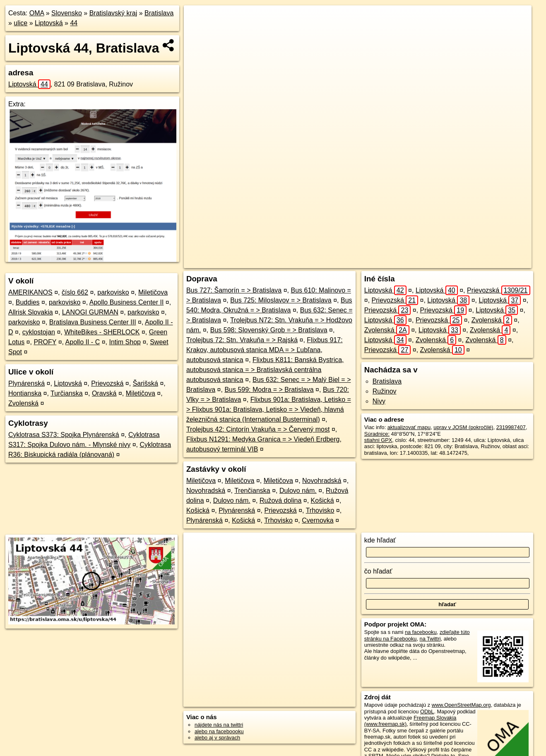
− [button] (198, 32)
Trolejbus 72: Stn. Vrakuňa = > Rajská (242, 340)
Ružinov (385, 391)
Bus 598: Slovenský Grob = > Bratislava (269, 330)
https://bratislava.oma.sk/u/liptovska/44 (487, 262)
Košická (322, 500)
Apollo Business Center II (127, 302)
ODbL (427, 712)
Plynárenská (26, 383)
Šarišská (146, 383)
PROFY (45, 342)
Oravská (104, 393)
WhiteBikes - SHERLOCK (102, 332)
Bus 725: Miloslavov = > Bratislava (281, 300)
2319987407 (511, 427)
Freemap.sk (418, 262)
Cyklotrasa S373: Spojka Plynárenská (64, 435)
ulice (20, 23)
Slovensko (67, 13)
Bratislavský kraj (113, 13)
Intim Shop (125, 342)
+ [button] (198, 19)
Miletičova (153, 292)
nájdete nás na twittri (219, 725)
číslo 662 (75, 292)
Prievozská (107, 383)
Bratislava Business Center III (93, 322)
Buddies (28, 302)
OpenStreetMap (375, 262)
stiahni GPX (378, 440)
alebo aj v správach (217, 738)
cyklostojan (39, 332)
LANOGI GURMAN (90, 312)
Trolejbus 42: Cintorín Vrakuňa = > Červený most (258, 429)
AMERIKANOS (30, 292)
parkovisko (113, 292)
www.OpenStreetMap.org (461, 705)
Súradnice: (377, 434)
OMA (37, 13)
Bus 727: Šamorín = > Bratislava (234, 290)
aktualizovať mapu (409, 427)
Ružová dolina (280, 500)
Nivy (379, 401)
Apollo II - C (83, 342)
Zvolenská (23, 403)
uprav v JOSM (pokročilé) (463, 427)
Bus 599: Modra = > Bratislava (269, 390)
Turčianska (67, 393)
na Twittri (430, 639)
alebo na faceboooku (219, 731)
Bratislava (159, 13)
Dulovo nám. (298, 491)
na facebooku (421, 632)
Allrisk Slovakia (31, 312)
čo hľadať (378, 571)
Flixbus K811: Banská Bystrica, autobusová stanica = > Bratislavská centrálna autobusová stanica (265, 370)
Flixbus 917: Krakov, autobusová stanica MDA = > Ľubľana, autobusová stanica (265, 350)
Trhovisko (320, 510)
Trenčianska (252, 491)
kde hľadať (380, 540)
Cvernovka (317, 520)
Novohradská (322, 481)
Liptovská (49, 23)
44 (74, 23)
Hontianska (25, 393)
